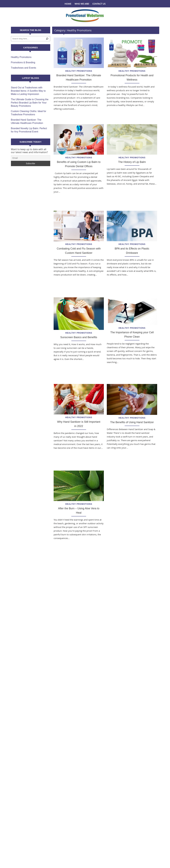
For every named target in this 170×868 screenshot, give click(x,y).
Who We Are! (82, 4)
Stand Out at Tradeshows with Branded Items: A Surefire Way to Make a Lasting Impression (28, 91)
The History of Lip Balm (132, 162)
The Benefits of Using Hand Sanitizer (132, 422)
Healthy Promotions (79, 71)
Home (68, 4)
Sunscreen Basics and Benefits (79, 337)
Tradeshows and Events (24, 68)
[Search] (47, 39)
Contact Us (99, 4)
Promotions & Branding (23, 62)
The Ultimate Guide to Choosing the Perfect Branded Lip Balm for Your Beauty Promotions (30, 103)
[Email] (31, 158)
